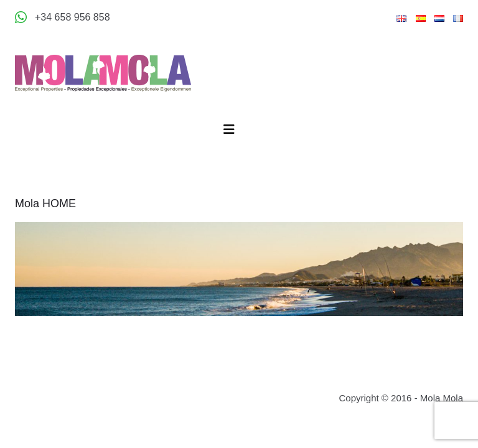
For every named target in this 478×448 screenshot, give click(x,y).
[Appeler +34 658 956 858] (63, 17)
